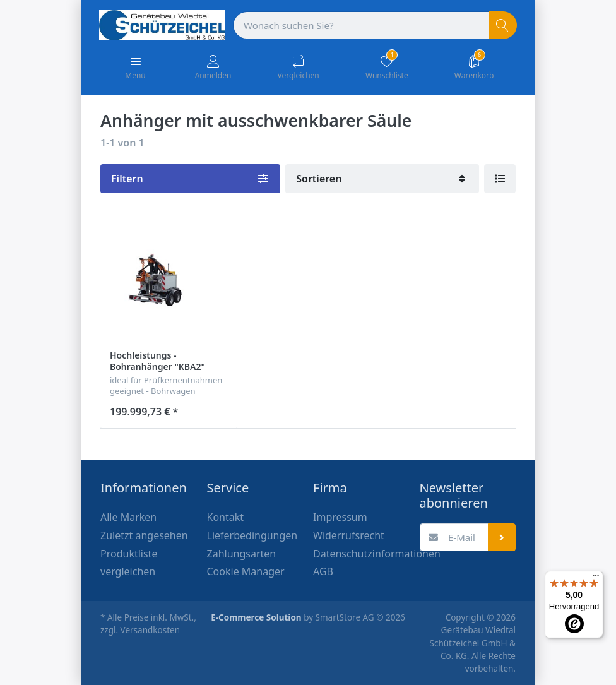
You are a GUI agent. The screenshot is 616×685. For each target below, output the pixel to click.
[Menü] (596, 578)
